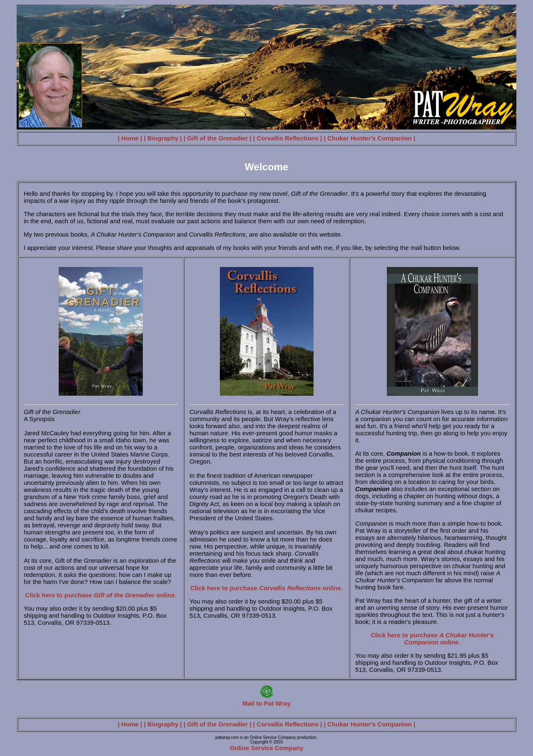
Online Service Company (267, 748)
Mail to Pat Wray (266, 700)
